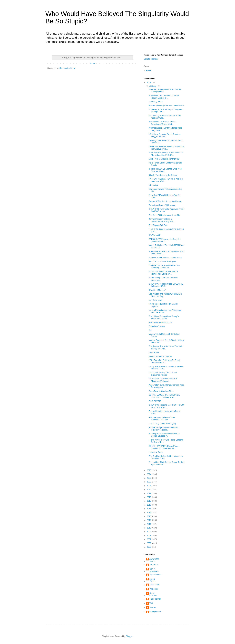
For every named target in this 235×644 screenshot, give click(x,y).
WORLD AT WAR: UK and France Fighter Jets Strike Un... (163, 273)
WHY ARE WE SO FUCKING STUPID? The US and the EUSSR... (166, 154)
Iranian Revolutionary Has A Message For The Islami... (165, 311)
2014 (149, 513)
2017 (149, 501)
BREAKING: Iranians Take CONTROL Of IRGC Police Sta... (166, 406)
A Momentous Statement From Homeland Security (162, 419)
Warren (153, 607)
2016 (149, 505)
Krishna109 (154, 585)
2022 (149, 482)
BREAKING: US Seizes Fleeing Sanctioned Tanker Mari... (162, 123)
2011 (149, 524)
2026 (149, 83)
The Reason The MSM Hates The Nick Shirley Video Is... (166, 347)
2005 (149, 547)
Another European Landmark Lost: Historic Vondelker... (164, 429)
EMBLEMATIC (155, 401)
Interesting (153, 185)
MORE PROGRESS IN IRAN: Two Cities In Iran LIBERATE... (166, 148)
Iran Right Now (155, 300)
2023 (149, 478)
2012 (149, 520)
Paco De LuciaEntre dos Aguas (162, 261)
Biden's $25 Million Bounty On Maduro (165, 201)
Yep (150, 330)
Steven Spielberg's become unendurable (166, 106)
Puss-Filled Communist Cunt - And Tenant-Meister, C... (164, 97)
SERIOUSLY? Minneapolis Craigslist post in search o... (165, 240)
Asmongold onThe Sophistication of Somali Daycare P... (164, 435)
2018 (149, 497)
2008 (149, 536)
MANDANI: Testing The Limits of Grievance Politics (163, 374)
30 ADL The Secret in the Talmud (163, 175)
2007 (149, 539)
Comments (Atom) (67, 68)
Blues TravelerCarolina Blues (161, 391)
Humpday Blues (156, 102)
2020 (149, 490)
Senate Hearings (151, 59)
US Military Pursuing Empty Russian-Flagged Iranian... (165, 135)
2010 (149, 528)
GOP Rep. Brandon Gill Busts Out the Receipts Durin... (165, 91)
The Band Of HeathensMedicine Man (165, 215)
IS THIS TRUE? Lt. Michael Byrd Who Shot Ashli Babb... (165, 170)
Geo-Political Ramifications (160, 323)
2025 (149, 470)
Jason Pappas (153, 580)
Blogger (129, 636)
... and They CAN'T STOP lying (162, 424)
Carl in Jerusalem (154, 570)
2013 (149, 516)
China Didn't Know (157, 326)
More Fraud (154, 353)
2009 (149, 532)
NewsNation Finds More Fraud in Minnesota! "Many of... (163, 380)
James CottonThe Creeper (160, 356)
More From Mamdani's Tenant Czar (164, 159)
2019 (149, 493)
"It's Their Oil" (155, 235)
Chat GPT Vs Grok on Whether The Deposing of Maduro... (164, 267)
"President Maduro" (157, 290)
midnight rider (155, 612)
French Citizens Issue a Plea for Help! (165, 258)
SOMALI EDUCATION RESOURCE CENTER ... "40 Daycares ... (164, 396)
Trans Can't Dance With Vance (162, 205)
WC (151, 603)
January (153, 86)
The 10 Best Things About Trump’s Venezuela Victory (164, 317)
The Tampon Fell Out (158, 225)
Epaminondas (155, 575)
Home (92, 63)
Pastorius (154, 589)
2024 (149, 474)
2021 (149, 486)
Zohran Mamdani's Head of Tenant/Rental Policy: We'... (162, 220)
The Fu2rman (155, 599)
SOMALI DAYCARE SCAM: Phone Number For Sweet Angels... (164, 447)
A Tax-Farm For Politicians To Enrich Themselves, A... (164, 361)
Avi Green (154, 565)
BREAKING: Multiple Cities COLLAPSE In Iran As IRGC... (166, 285)
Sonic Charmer (153, 594)
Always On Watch (154, 560)
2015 (149, 509)
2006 (149, 543)
